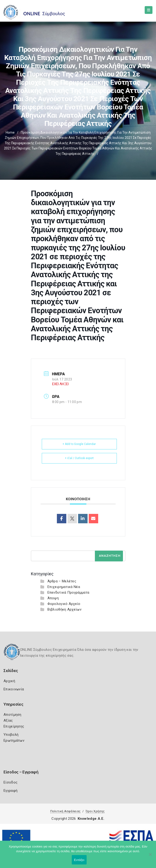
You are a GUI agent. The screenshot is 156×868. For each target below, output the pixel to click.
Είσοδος (11, 782)
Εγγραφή (11, 791)
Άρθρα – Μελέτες (62, 581)
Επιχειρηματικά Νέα (64, 587)
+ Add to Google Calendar (79, 444)
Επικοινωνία (14, 689)
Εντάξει (79, 860)
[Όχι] (150, 857)
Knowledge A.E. (91, 819)
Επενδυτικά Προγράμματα (68, 592)
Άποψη (53, 598)
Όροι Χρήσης (95, 811)
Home (10, 132)
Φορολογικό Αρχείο (64, 604)
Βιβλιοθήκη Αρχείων (64, 609)
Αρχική (9, 681)
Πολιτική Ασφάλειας (65, 811)
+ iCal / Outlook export (79, 458)
